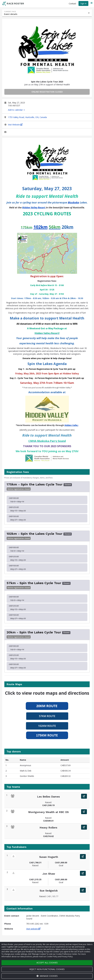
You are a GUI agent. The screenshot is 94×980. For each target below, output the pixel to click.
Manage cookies (47, 976)
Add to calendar (16, 110)
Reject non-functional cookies (47, 969)
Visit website (33, 929)
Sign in (83, 3)
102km (41, 227)
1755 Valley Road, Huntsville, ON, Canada (27, 117)
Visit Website (15, 125)
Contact (72, 4)
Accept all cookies (47, 963)
